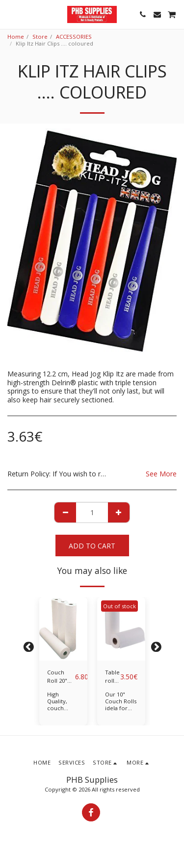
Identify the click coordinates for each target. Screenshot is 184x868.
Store (40, 37)
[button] (11, 14)
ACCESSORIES (74, 37)
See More (161, 474)
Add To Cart (92, 546)
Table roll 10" (112, 677)
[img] (63, 629)
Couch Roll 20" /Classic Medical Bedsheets (61, 677)
